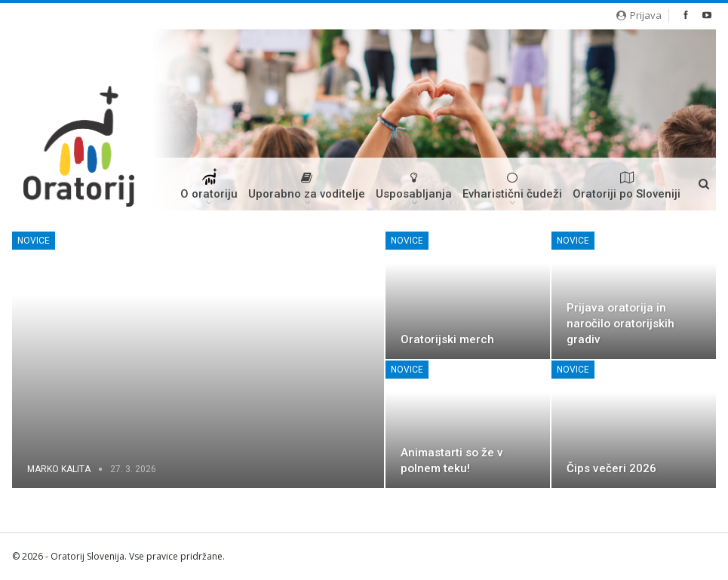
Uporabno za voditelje (307, 186)
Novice (34, 241)
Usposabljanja (414, 186)
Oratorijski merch (447, 339)
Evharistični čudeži (512, 186)
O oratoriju (209, 189)
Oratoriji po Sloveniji (627, 186)
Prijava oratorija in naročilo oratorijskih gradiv (620, 324)
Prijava (639, 15)
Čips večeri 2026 (611, 468)
